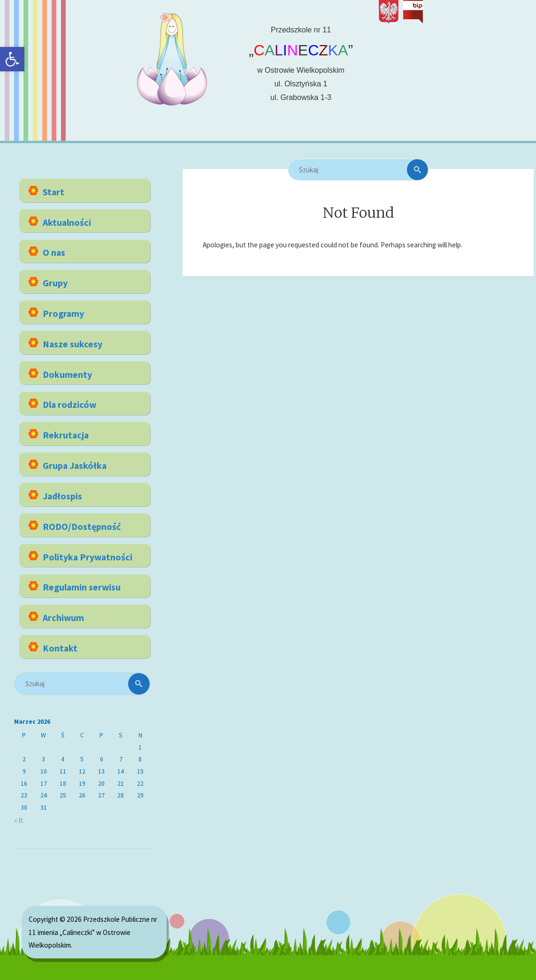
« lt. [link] (19, 820)
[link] (12, 59)
